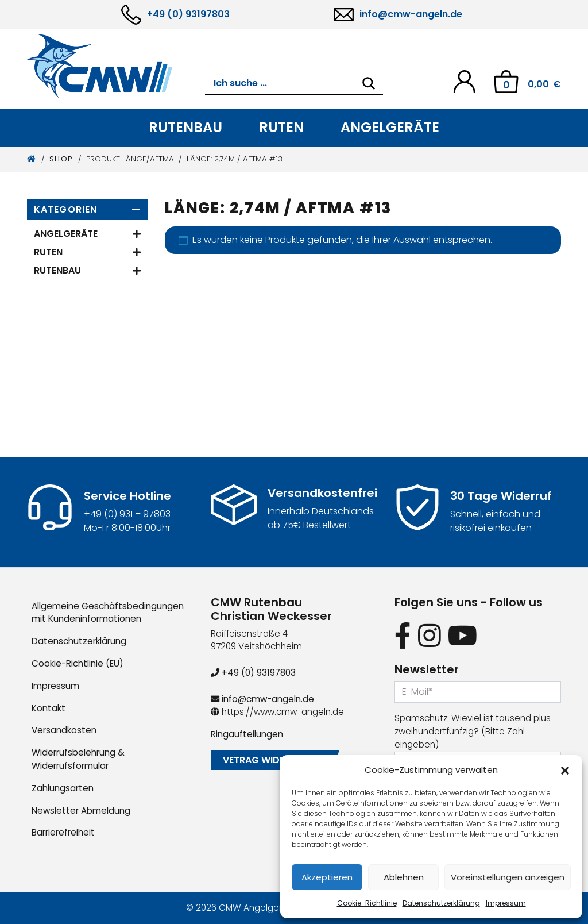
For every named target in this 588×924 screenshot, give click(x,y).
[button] (565, 770)
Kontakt (49, 708)
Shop (61, 159)
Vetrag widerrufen (270, 760)
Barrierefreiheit (63, 832)
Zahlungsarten (63, 788)
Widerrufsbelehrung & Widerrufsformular (78, 759)
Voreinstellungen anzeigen (508, 877)
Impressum (506, 903)
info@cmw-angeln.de (411, 14)
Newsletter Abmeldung (81, 811)
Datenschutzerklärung (441, 903)
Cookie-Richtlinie (367, 903)
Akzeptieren (327, 877)
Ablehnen (404, 877)
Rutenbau (185, 127)
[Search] (369, 83)
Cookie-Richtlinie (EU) (78, 663)
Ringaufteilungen (247, 734)
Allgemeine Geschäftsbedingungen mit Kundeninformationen (108, 613)
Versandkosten (64, 730)
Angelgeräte (390, 127)
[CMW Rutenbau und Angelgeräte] (116, 66)
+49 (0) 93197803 (188, 14)
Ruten (281, 127)
